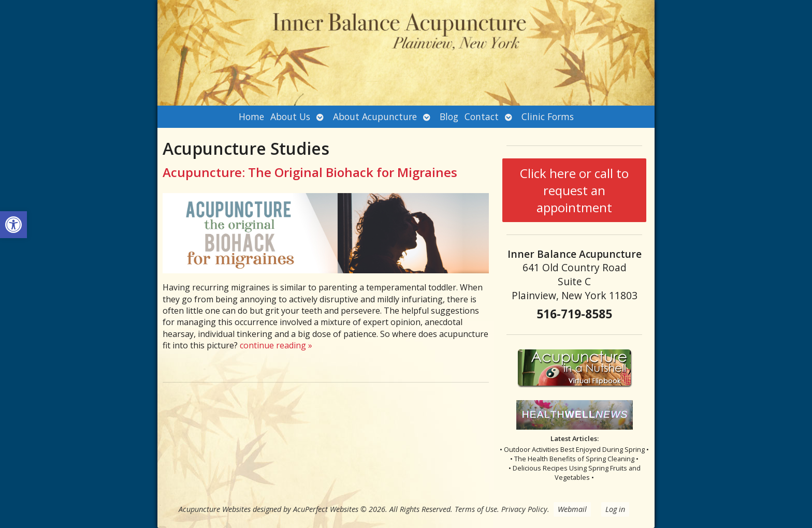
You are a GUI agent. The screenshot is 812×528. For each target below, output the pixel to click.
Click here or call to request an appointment (574, 190)
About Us (290, 116)
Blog (449, 116)
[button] (13, 225)
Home (251, 116)
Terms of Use (476, 509)
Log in (615, 509)
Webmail (572, 509)
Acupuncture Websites (215, 509)
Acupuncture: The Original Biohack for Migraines (310, 172)
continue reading (276, 345)
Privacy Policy (524, 509)
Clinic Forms (548, 116)
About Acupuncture (375, 116)
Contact (482, 116)
